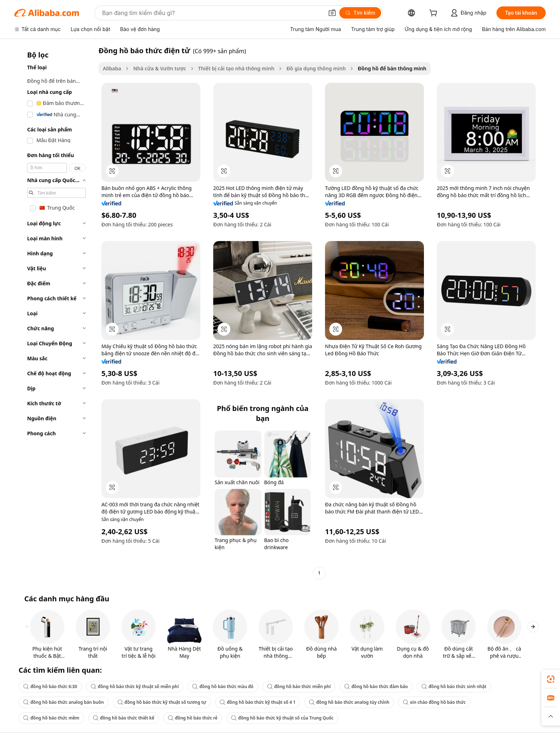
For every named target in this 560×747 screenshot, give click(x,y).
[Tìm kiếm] (360, 13)
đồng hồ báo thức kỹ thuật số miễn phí (135, 686)
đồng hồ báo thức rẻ (193, 718)
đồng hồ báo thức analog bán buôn (64, 702)
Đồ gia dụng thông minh (316, 68)
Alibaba (112, 68)
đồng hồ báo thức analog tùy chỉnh (349, 702)
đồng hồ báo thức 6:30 (50, 686)
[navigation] (54, 313)
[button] (332, 13)
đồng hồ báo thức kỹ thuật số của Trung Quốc (282, 718)
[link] (551, 679)
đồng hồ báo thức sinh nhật (454, 686)
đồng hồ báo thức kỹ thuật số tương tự (162, 702)
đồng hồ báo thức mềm (51, 718)
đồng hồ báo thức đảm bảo (376, 686)
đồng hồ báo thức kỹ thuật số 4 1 (257, 702)
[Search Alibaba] (212, 13)
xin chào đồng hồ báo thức (434, 702)
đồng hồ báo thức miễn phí (299, 686)
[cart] (435, 14)
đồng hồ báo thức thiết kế (124, 718)
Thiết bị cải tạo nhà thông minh (236, 68)
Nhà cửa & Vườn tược (160, 68)
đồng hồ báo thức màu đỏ (223, 686)
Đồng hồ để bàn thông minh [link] (392, 68)
